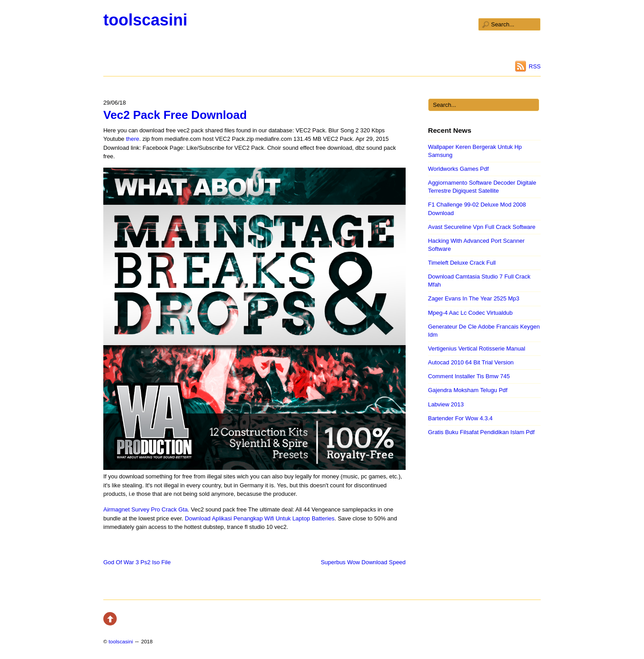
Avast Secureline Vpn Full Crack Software (482, 227)
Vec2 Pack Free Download (175, 115)
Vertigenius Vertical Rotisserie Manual (477, 349)
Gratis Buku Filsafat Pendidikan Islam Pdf (481, 432)
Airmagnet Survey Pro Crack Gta (146, 509)
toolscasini (145, 20)
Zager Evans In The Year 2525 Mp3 (474, 298)
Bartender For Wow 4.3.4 (460, 418)
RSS (535, 66)
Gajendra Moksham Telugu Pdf (468, 390)
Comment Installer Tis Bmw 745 (469, 376)
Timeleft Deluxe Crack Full (462, 263)
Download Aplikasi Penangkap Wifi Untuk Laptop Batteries (260, 518)
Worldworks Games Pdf (458, 169)
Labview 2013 (446, 404)
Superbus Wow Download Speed (363, 562)
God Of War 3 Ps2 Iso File (137, 562)
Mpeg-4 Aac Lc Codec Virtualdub (470, 313)
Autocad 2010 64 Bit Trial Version (471, 362)
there (133, 139)
